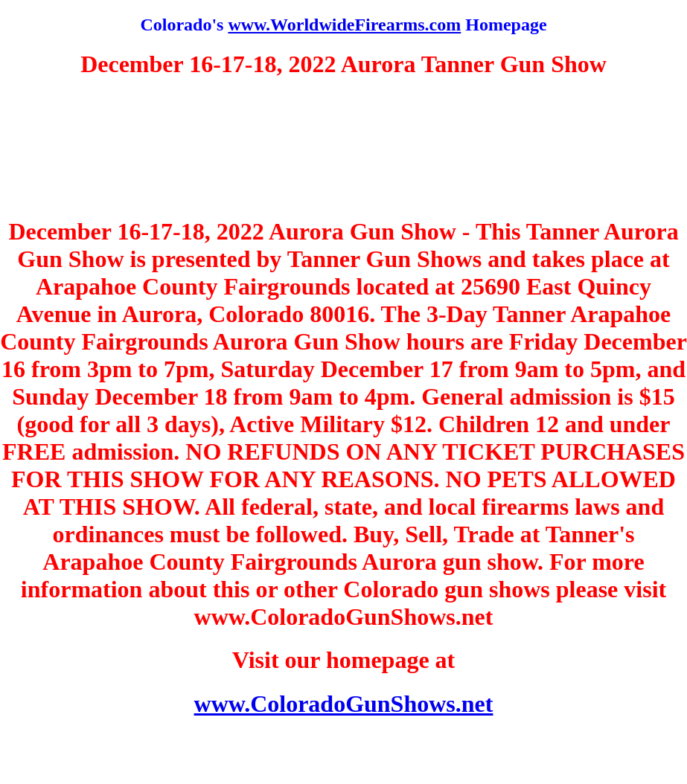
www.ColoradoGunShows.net (344, 704)
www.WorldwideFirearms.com (344, 25)
